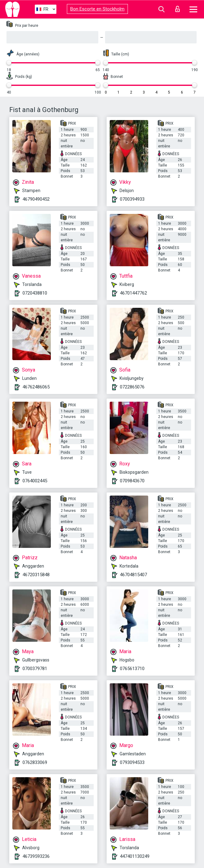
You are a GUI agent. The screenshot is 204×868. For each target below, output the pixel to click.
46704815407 (133, 575)
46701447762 (133, 293)
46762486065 (36, 387)
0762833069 (35, 762)
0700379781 (35, 669)
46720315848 (36, 575)
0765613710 (132, 669)
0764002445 (35, 481)
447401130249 (135, 856)
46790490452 (36, 199)
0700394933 (132, 199)
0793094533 (132, 762)
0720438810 (35, 293)
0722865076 (132, 387)
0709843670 (132, 481)
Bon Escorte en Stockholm (97, 9)
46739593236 (36, 856)
